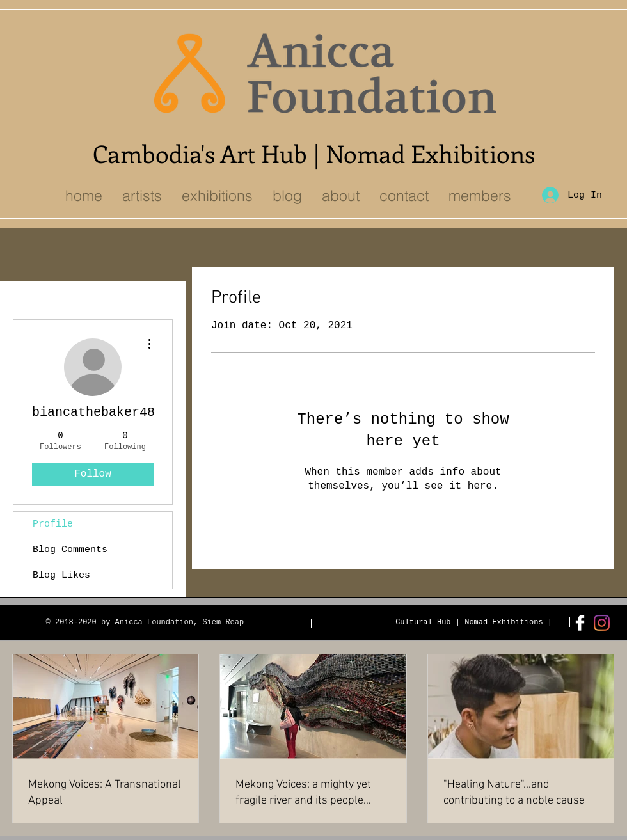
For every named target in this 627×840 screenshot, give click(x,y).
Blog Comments (70, 550)
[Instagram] (602, 623)
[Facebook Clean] (580, 623)
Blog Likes (61, 575)
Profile (53, 524)
